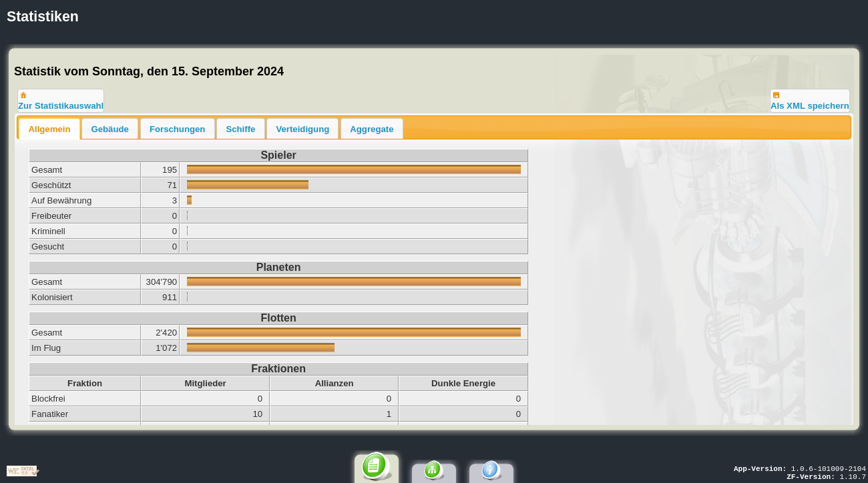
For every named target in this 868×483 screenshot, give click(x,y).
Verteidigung (302, 129)
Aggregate (372, 129)
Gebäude (110, 129)
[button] (61, 101)
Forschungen (178, 129)
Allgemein (49, 129)
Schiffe (240, 129)
